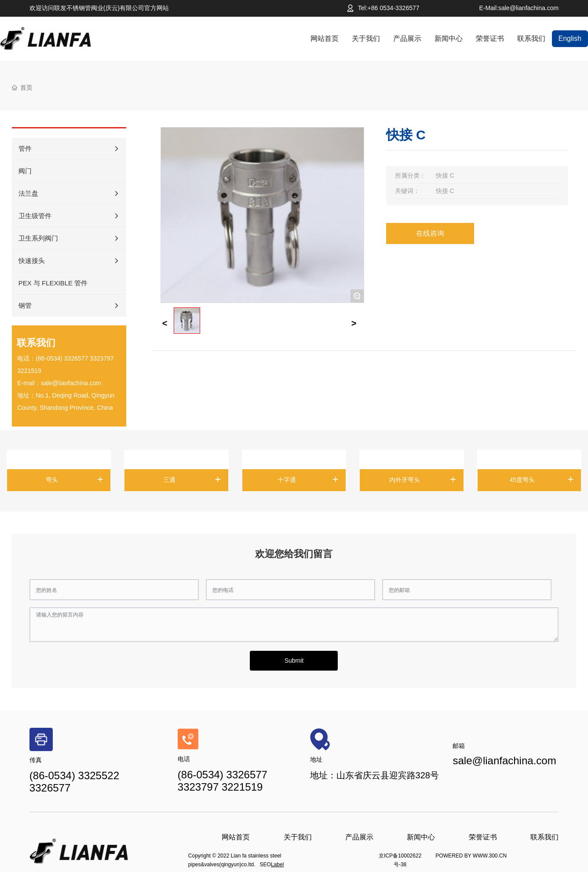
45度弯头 (522, 480)
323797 (104, 358)
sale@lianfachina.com (71, 383)
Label (277, 865)
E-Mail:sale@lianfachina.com (519, 8)
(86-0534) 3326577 (62, 358)
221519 (31, 371)
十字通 (287, 480)
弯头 (52, 480)
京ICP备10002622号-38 (400, 860)
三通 (169, 480)
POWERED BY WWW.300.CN (471, 856)
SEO (265, 865)
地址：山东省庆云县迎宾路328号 (374, 775)
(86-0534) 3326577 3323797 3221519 (223, 781)
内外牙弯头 (405, 480)
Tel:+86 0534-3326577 (389, 8)
